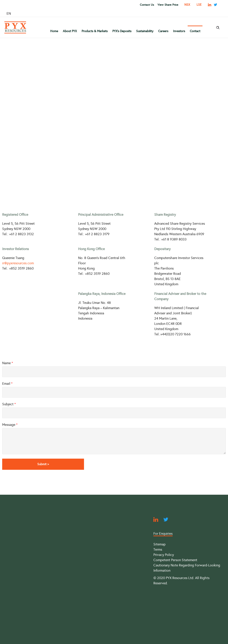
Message (10, 425)
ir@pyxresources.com (18, 263)
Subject (9, 404)
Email (7, 384)
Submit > (45, 464)
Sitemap (159, 544)
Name (8, 363)
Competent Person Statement (175, 560)
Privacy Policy (164, 555)
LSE (199, 5)
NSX (187, 5)
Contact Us (147, 5)
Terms (158, 549)
